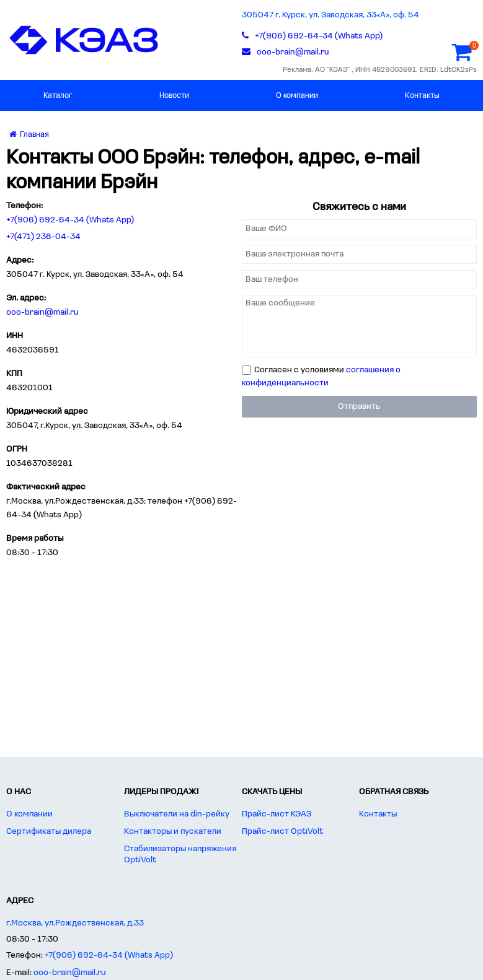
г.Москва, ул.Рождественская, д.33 (75, 923)
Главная (29, 135)
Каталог (58, 96)
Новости (174, 96)
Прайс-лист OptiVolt (282, 832)
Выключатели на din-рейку (177, 814)
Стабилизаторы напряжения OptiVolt (180, 855)
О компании (297, 96)
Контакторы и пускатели (173, 832)
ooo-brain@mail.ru (42, 313)
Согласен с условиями (321, 377)
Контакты (422, 96)
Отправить (359, 407)
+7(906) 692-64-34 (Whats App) (70, 220)
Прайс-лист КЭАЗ (277, 814)
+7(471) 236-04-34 (43, 237)
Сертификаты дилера (49, 832)
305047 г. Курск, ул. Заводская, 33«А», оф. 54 (330, 15)
